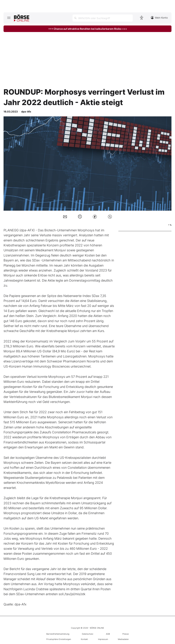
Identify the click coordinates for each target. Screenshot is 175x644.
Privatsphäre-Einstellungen (59, 639)
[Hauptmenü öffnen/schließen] (9, 18)
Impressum (103, 639)
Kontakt (84, 639)
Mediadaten (123, 639)
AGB (108, 634)
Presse (126, 634)
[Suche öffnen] (103, 18)
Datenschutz (88, 634)
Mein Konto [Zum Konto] (159, 18)
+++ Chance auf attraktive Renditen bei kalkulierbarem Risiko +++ (88, 29)
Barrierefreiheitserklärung (58, 634)
